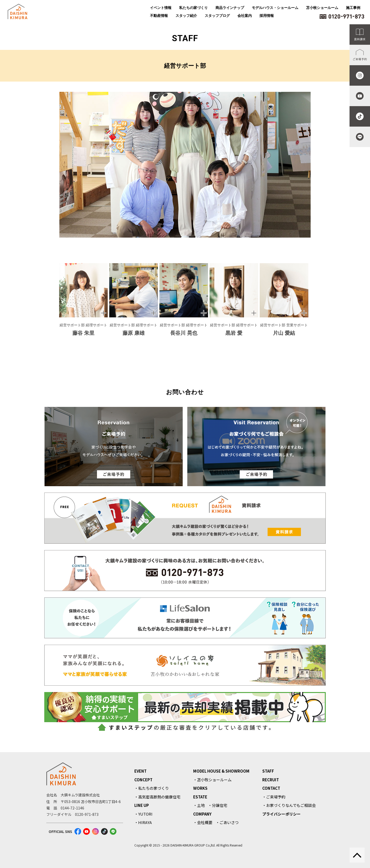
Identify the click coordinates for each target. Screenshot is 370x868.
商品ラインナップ (230, 8)
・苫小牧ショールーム (212, 780)
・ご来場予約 (274, 797)
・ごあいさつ (227, 822)
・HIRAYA (143, 822)
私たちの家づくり (193, 8)
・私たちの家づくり (152, 788)
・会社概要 (203, 822)
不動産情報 (159, 16)
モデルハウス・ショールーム (275, 8)
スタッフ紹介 (186, 16)
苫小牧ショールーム (322, 8)
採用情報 (267, 16)
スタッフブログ (217, 16)
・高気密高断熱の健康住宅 (157, 797)
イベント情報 (161, 8)
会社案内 (245, 16)
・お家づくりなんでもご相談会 (289, 805)
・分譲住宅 (218, 805)
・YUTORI (143, 814)
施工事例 (353, 8)
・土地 (199, 805)
